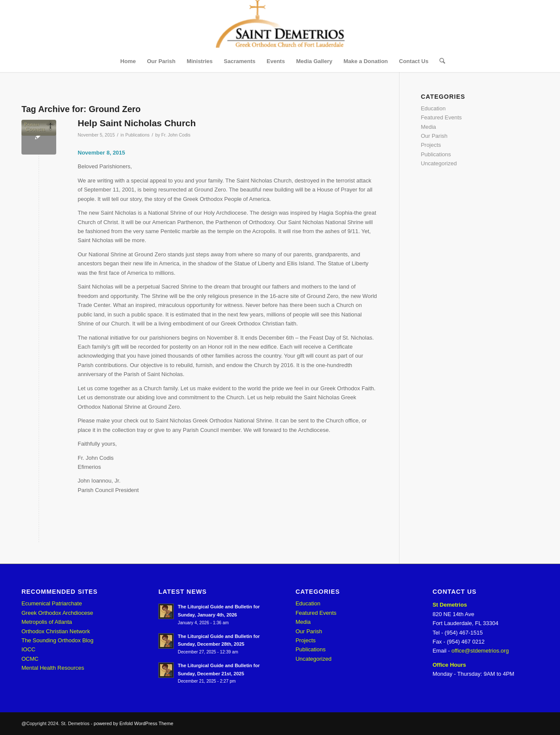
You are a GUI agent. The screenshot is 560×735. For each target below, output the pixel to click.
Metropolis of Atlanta (47, 622)
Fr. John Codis (176, 135)
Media (428, 127)
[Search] (439, 61)
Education (433, 108)
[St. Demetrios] (280, 25)
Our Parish (434, 136)
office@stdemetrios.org (480, 651)
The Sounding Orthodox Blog (58, 640)
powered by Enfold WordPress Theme (133, 723)
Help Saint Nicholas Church (137, 123)
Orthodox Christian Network (56, 631)
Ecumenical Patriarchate (52, 603)
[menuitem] (128, 61)
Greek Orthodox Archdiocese (57, 613)
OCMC (30, 659)
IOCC (29, 649)
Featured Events (441, 117)
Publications (138, 135)
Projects (431, 145)
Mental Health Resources (53, 668)
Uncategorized (439, 163)
